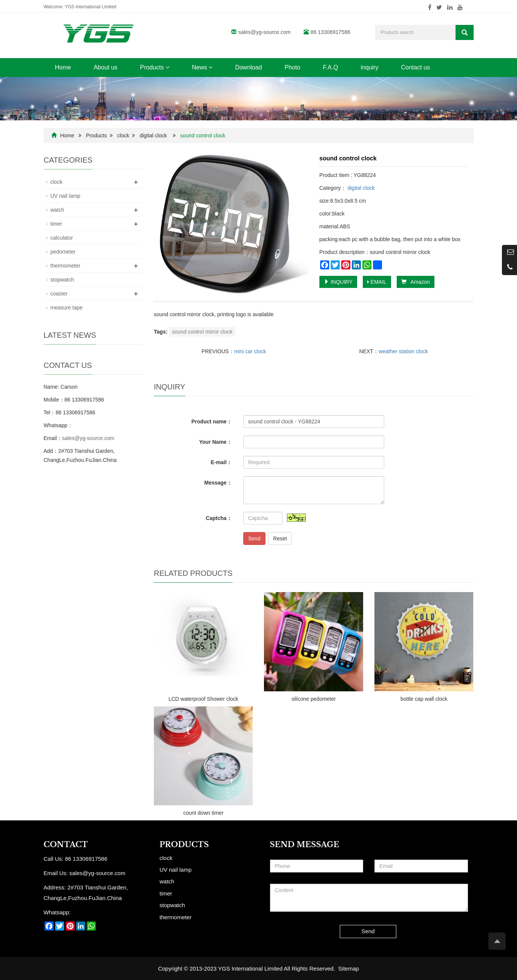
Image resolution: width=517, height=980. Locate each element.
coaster (59, 294)
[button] (167, 67)
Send (254, 538)
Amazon (416, 282)
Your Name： (216, 442)
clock (123, 135)
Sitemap (349, 968)
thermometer (65, 266)
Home (63, 67)
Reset (280, 538)
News (202, 67)
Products (155, 67)
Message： (218, 483)
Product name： (212, 422)
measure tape (67, 308)
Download (248, 67)
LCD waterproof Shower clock (203, 699)
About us (105, 67)
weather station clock (403, 351)
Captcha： (219, 518)
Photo (293, 67)
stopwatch (62, 280)
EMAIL (377, 282)
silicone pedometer (314, 699)
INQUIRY (338, 282)
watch (58, 210)
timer (56, 224)
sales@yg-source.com (265, 32)
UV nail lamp (65, 196)
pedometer (63, 252)
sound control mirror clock (202, 332)
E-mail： (221, 462)
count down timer (203, 813)
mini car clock (250, 351)
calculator (62, 238)
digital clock (153, 135)
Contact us (416, 67)
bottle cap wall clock (424, 699)
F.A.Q (330, 67)
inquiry (369, 67)
